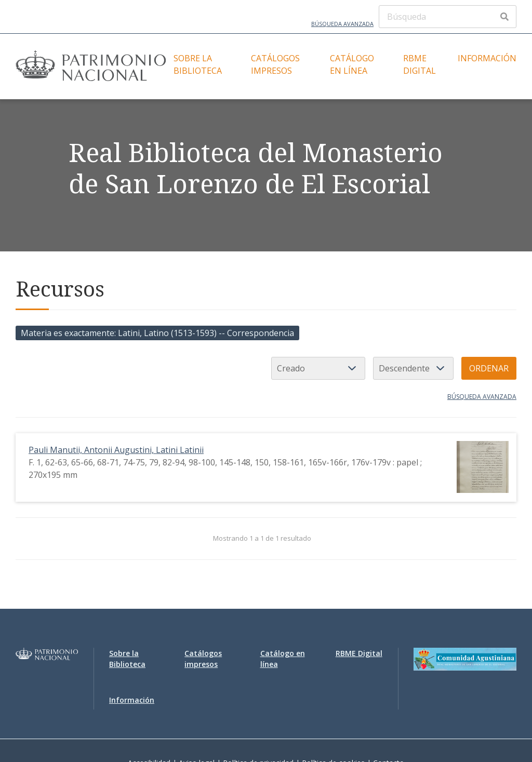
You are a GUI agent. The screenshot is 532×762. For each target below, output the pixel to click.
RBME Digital (420, 64)
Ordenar (489, 368)
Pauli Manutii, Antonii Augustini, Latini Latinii (116, 450)
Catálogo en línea (352, 64)
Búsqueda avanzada (342, 24)
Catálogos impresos (275, 64)
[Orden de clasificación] (413, 368)
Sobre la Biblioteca (198, 64)
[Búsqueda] (448, 17)
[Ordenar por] (318, 368)
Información (487, 58)
